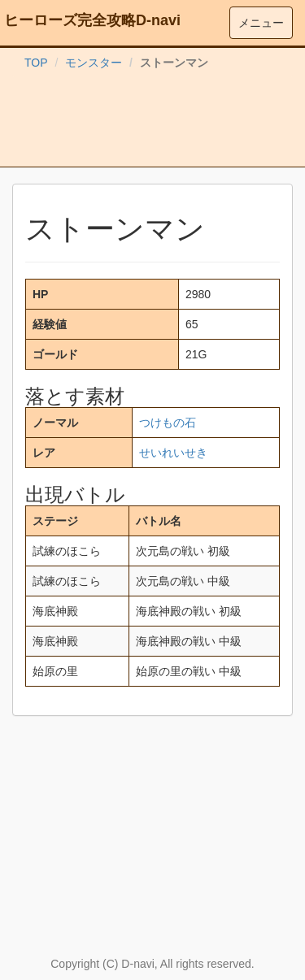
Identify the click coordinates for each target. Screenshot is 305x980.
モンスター (94, 63)
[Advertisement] (153, 122)
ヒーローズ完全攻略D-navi (92, 20)
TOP (36, 63)
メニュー (261, 23)
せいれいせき (173, 453)
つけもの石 (168, 423)
